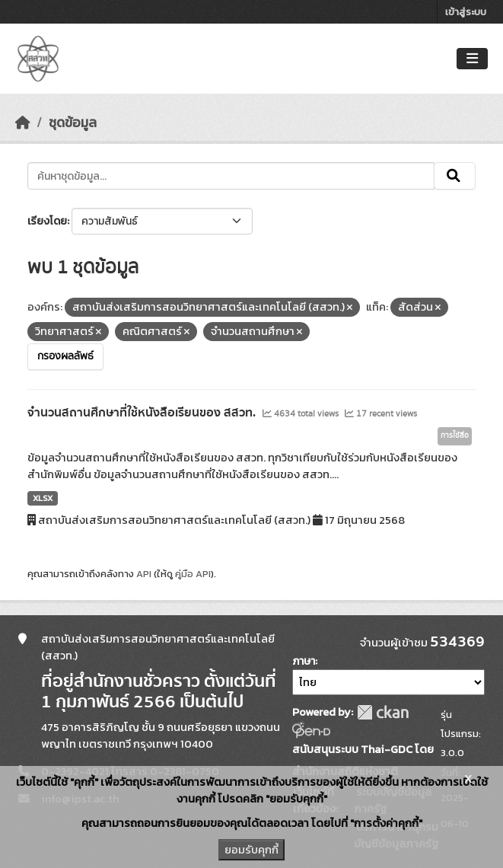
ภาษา (304, 661)
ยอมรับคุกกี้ (251, 850)
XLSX (43, 498)
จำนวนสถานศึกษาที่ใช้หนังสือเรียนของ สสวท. (143, 413)
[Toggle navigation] (472, 59)
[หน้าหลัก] (23, 123)
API (144, 574)
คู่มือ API (193, 574)
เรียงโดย (47, 221)
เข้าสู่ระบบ (466, 12)
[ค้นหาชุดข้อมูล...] (231, 176)
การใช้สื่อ (455, 436)
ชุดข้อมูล (73, 123)
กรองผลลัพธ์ (65, 356)
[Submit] (455, 176)
